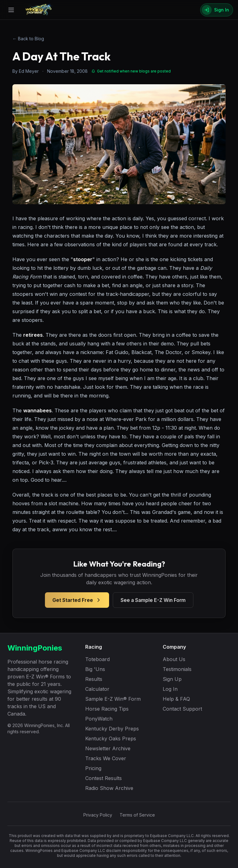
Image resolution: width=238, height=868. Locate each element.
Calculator (97, 689)
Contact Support (182, 709)
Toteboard (97, 659)
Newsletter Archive (108, 748)
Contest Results (104, 778)
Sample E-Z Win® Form (113, 699)
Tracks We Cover (106, 758)
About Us (174, 659)
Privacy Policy (98, 815)
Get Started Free (77, 600)
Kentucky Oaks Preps (111, 739)
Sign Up (172, 679)
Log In (170, 689)
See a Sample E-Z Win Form (153, 600)
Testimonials (177, 669)
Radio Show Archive (109, 788)
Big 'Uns (95, 669)
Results (94, 679)
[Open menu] (11, 10)
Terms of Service (137, 815)
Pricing (93, 768)
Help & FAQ (176, 699)
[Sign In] (217, 10)
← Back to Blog (28, 39)
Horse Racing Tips (107, 709)
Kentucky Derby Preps (112, 729)
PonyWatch (99, 719)
